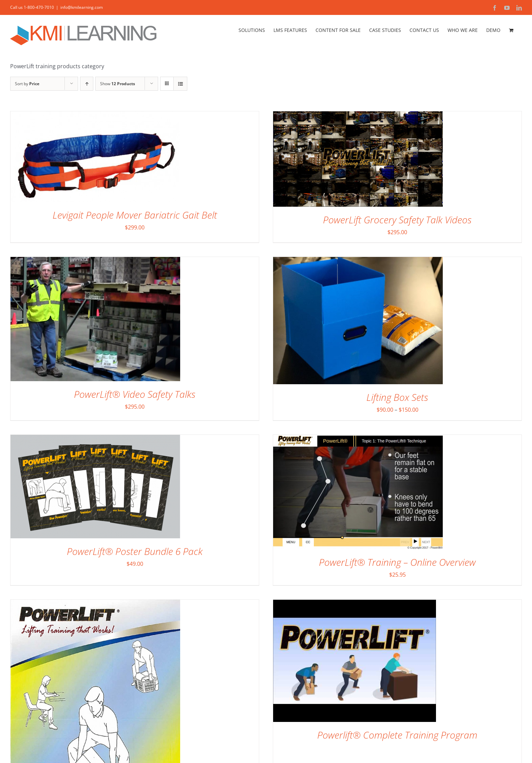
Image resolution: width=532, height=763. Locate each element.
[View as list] (180, 84)
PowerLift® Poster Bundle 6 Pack (135, 551)
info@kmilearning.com (82, 7)
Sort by (27, 84)
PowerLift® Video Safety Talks (135, 394)
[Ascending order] (87, 84)
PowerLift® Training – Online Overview (397, 562)
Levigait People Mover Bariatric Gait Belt (135, 215)
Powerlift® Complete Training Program (397, 735)
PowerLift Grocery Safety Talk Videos (397, 220)
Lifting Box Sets (397, 397)
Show (118, 84)
